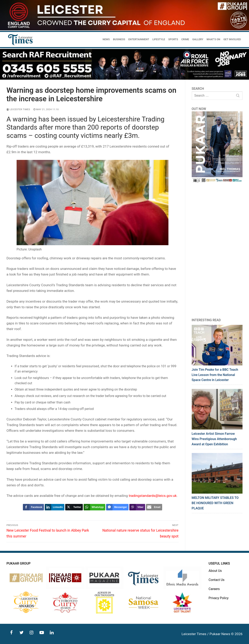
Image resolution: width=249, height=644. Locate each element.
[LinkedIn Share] (55, 507)
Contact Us (217, 580)
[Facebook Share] (33, 507)
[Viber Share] (137, 507)
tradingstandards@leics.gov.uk (153, 496)
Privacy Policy (219, 598)
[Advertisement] (217, 250)
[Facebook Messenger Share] (117, 507)
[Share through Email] (154, 507)
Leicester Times (18, 109)
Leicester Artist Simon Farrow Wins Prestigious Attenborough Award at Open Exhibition (214, 439)
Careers (214, 589)
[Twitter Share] (74, 507)
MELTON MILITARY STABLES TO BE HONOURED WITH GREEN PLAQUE (215, 503)
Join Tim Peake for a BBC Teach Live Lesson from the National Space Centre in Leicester (215, 375)
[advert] (125, 29)
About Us (215, 571)
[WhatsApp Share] (94, 507)
